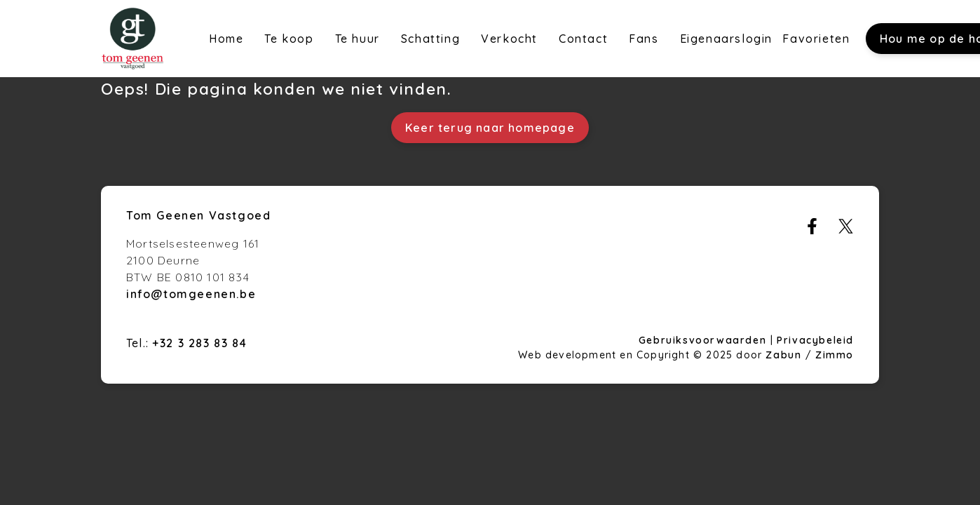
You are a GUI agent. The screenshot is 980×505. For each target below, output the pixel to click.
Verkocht (509, 39)
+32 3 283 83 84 (199, 343)
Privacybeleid (815, 340)
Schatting (430, 39)
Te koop (289, 39)
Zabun (783, 355)
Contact (583, 39)
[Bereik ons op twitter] (846, 230)
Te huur (358, 39)
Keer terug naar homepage (490, 128)
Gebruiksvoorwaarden (705, 340)
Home (226, 39)
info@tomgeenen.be (191, 294)
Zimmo (835, 355)
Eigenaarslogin (726, 39)
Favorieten (816, 39)
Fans (644, 39)
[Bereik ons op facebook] (812, 230)
